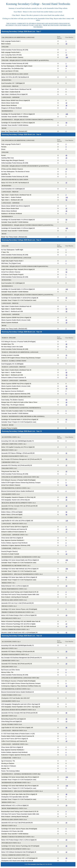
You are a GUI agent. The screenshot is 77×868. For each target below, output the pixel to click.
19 (66, 323)
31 (66, 347)
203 (67, 560)
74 (66, 658)
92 (66, 200)
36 (66, 105)
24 (66, 823)
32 (66, 719)
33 (66, 311)
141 (67, 197)
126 (67, 521)
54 (66, 272)
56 (66, 514)
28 (66, 344)
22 (66, 320)
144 (67, 786)
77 (66, 269)
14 (66, 66)
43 (66, 400)
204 (67, 569)
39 (66, 500)
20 (66, 44)
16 (66, 402)
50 (66, 512)
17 (66, 378)
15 (66, 405)
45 (66, 633)
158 (67, 57)
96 (66, 728)
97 (66, 298)
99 (66, 713)
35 (66, 497)
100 (67, 228)
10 (66, 55)
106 (67, 114)
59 (66, 123)
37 (66, 103)
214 (67, 777)
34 (66, 686)
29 (66, 586)
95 (66, 459)
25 (66, 158)
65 (66, 155)
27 (66, 624)
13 (66, 721)
